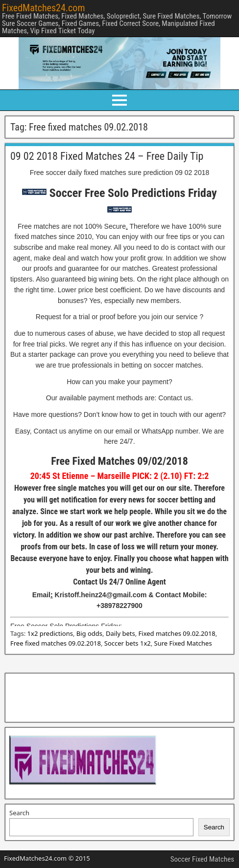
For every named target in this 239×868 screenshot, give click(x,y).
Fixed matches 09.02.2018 (177, 633)
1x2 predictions (50, 633)
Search (19, 813)
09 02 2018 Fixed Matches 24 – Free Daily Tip (107, 156)
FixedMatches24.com (43, 8)
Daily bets (120, 633)
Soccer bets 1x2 (128, 643)
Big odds (89, 633)
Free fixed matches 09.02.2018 (56, 643)
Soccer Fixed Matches (202, 859)
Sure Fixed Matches (183, 643)
